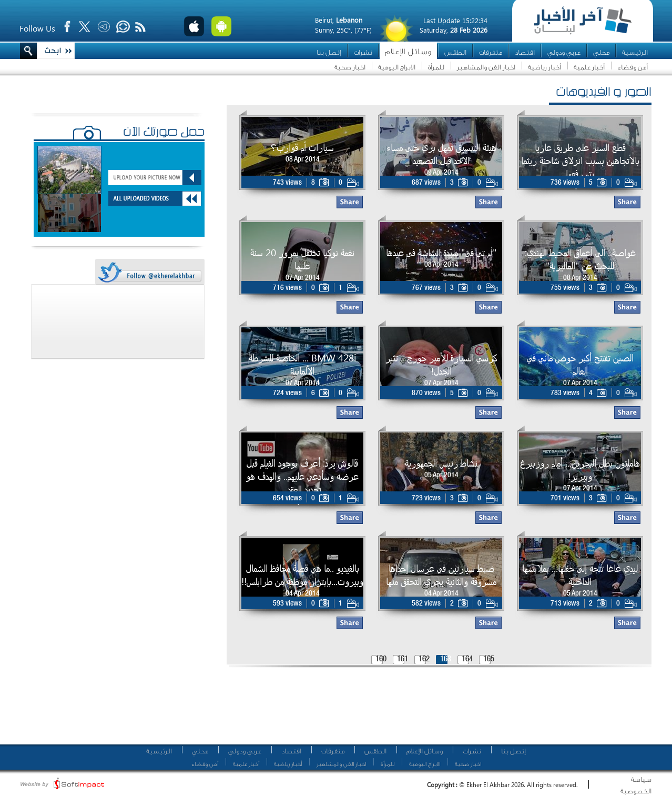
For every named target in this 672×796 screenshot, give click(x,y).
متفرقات (491, 52)
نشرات (363, 52)
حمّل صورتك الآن (164, 133)
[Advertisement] (435, 710)
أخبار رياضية (544, 67)
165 (489, 659)
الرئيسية (635, 52)
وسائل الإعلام (408, 52)
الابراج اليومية (397, 67)
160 (381, 659)
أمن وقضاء (633, 67)
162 (424, 659)
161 (403, 659)
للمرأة (436, 67)
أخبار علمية (589, 67)
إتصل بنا (329, 52)
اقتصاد (525, 52)
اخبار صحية (350, 67)
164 (467, 659)
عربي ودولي (564, 52)
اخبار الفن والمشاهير (486, 67)
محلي (601, 52)
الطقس (455, 52)
